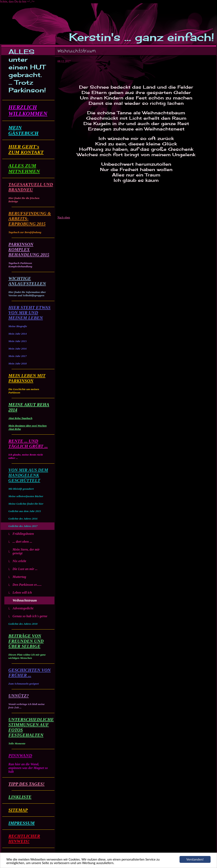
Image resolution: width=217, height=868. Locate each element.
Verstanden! (195, 859)
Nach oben (64, 218)
